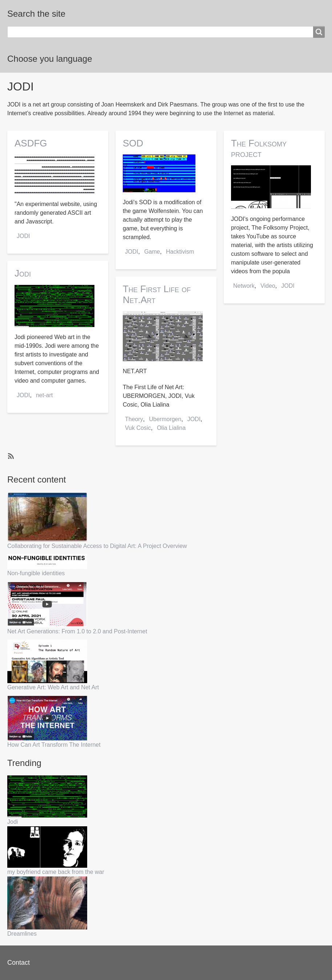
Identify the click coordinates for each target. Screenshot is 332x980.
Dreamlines (22, 934)
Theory (134, 419)
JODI (23, 236)
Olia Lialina (171, 428)
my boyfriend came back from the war (56, 872)
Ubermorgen (165, 419)
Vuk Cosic (138, 428)
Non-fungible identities (36, 573)
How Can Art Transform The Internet (54, 745)
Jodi (13, 822)
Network (244, 286)
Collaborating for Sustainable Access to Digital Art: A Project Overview (97, 546)
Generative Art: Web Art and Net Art (53, 687)
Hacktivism (180, 252)
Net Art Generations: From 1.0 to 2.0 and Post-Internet (77, 631)
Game (152, 252)
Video (268, 286)
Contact (19, 963)
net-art (44, 395)
